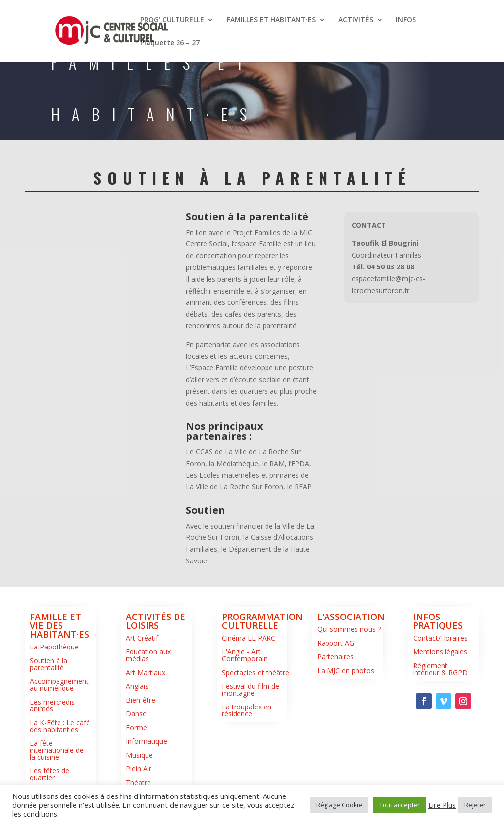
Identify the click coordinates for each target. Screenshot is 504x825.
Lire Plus (442, 805)
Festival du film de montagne (251, 690)
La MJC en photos (346, 670)
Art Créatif (142, 638)
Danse (136, 714)
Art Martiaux (146, 672)
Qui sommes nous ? (349, 629)
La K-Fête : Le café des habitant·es (60, 726)
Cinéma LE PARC (249, 638)
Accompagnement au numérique (59, 685)
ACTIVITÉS (356, 20)
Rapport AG (336, 643)
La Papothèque (54, 647)
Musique (139, 755)
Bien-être (141, 700)
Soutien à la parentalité (49, 664)
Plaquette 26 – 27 (170, 43)
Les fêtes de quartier (50, 774)
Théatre (138, 782)
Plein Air (139, 769)
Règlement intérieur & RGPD (440, 669)
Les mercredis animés (52, 705)
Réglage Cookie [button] (339, 805)
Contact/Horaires (440, 638)
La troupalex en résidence (247, 710)
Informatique (147, 741)
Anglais (137, 686)
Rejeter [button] (475, 805)
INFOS (406, 20)
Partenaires (335, 657)
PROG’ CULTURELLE (172, 20)
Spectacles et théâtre (255, 672)
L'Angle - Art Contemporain (245, 655)
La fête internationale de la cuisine (57, 750)
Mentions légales (440, 652)
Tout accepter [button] (400, 805)
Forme (136, 727)
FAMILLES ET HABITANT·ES (271, 20)
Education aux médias (148, 655)
